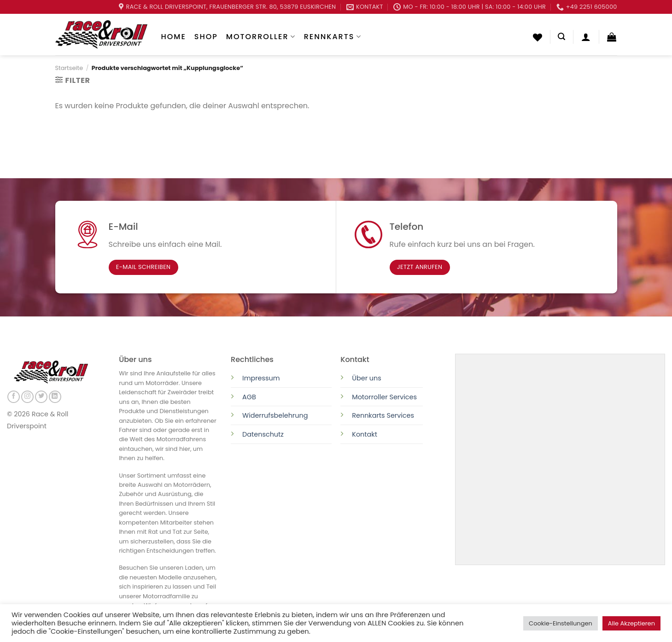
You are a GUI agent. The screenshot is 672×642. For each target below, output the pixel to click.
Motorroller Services (384, 397)
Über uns (367, 378)
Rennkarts (333, 37)
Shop (206, 37)
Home (174, 37)
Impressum (261, 378)
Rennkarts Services (383, 415)
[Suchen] (561, 37)
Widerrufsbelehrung (275, 415)
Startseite (69, 68)
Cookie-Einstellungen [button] (561, 623)
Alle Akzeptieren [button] (631, 623)
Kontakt (365, 434)
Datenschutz (264, 434)
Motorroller (261, 37)
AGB (249, 397)
